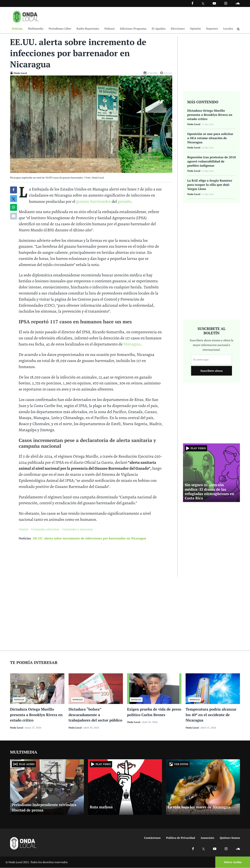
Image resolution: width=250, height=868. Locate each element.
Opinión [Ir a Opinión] (195, 29)
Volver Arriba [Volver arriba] (233, 862)
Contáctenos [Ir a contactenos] (152, 838)
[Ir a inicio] (26, 16)
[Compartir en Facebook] (13, 190)
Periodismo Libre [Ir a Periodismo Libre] (60, 29)
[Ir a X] (204, 849)
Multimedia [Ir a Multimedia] (36, 29)
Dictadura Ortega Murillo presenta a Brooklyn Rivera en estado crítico (36, 715)
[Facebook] (192, 3)
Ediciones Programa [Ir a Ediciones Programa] (133, 29)
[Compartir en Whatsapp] (13, 208)
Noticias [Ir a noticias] (25, 538)
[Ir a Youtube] (214, 3)
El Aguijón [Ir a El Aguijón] (159, 29)
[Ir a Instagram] (226, 3)
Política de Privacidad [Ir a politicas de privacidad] (181, 838)
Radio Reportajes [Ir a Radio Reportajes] (88, 29)
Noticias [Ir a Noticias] (17, 29)
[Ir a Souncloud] (237, 3)
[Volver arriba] (232, 862)
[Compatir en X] (13, 199)
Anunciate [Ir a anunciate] (207, 838)
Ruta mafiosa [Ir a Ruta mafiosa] (101, 807)
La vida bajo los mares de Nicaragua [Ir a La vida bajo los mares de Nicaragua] (199, 807)
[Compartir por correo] (14, 216)
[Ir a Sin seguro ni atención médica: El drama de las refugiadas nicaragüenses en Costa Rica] (211, 472)
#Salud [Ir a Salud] (23, 529)
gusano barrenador (93, 201)
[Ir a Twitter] (203, 4)
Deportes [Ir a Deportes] (212, 29)
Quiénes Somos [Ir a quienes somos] (230, 838)
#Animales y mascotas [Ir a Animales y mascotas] (78, 529)
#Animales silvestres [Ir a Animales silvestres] (45, 529)
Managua (132, 344)
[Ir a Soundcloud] (238, 849)
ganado (124, 201)
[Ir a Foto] (91, 124)
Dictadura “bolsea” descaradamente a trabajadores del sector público (95, 715)
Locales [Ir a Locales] (228, 29)
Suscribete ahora (211, 371)
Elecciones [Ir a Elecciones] (178, 29)
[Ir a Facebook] (193, 849)
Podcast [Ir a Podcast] (110, 29)
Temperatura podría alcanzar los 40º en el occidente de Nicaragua (211, 715)
